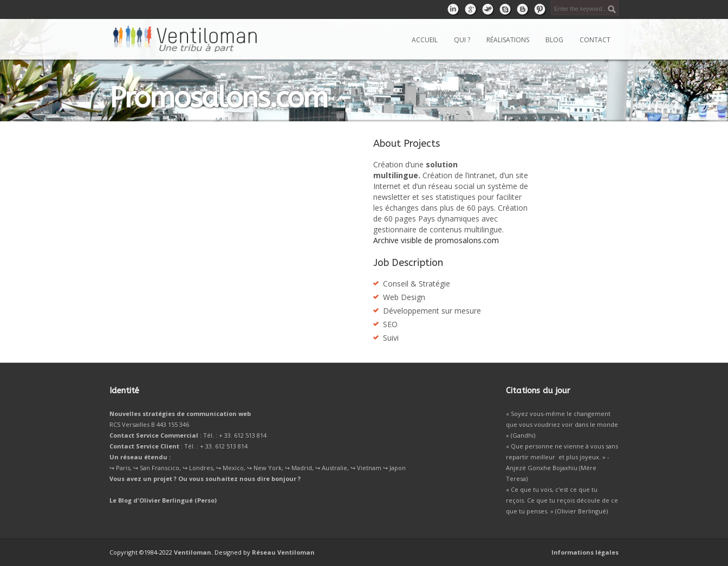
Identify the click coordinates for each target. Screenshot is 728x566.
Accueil (425, 40)
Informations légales (585, 552)
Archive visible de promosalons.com (436, 240)
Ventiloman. (193, 552)
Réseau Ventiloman (283, 552)
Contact (595, 40)
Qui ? (462, 40)
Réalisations (508, 40)
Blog (554, 40)
